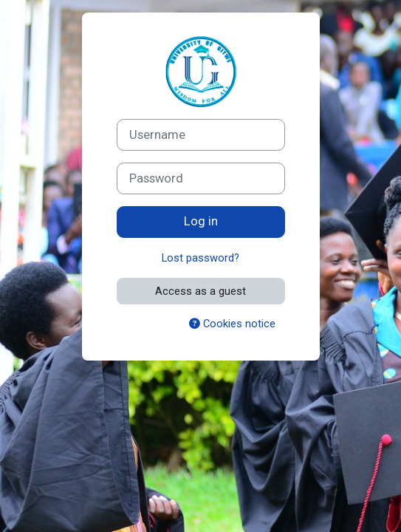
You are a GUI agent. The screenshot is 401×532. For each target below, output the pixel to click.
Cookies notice (232, 324)
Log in (201, 221)
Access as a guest (200, 291)
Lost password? (200, 258)
